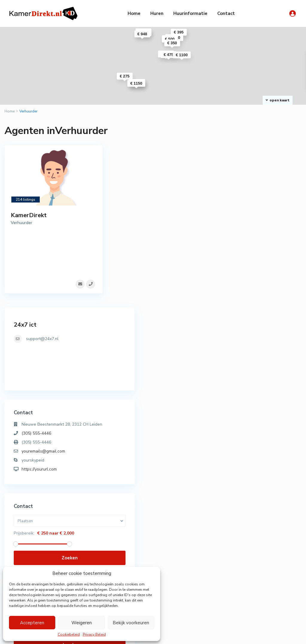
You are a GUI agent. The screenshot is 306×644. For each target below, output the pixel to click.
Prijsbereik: (238, 357)
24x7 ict (239, 142)
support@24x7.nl (257, 156)
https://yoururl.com (253, 293)
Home (134, 13)
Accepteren (32, 623)
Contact (226, 13)
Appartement (244, 544)
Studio (238, 562)
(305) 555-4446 (251, 257)
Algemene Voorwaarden (235, 635)
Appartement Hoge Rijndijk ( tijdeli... (201, 548)
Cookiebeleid (69, 634)
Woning (238, 571)
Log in (260, 469)
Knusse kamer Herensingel (201, 578)
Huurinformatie (190, 13)
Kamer (237, 553)
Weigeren (82, 623)
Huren (157, 13)
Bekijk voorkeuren (131, 623)
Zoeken (260, 382)
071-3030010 (104, 559)
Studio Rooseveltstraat (204, 600)
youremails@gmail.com (258, 275)
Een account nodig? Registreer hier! (258, 484)
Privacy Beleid (94, 634)
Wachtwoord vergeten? (248, 491)
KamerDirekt (29, 215)
